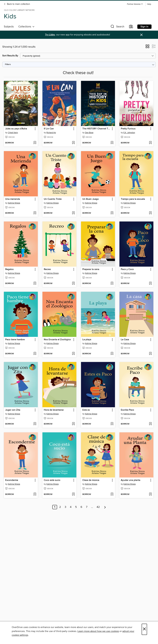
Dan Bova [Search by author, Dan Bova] (89, 133)
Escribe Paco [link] (127, 410)
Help (149, 4)
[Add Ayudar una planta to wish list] (150, 494)
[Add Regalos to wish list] (35, 284)
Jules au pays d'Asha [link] (16, 129)
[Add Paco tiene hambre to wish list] (35, 354)
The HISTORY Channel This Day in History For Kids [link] (97, 129)
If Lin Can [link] (49, 129)
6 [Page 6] (81, 507)
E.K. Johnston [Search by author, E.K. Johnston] (129, 133)
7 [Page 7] (87, 507)
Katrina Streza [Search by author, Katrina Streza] (14, 203)
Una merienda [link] (13, 199)
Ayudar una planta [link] (131, 480)
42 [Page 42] (98, 507)
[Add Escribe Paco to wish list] (150, 424)
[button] (135, 4)
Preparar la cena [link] (91, 269)
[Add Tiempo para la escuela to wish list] (150, 213)
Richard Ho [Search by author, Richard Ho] (51, 133)
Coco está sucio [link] (52, 480)
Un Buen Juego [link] (91, 199)
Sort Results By (10, 56)
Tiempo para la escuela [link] (133, 199)
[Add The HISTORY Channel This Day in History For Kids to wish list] (112, 143)
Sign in (144, 27)
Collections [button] (26, 27)
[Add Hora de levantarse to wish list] (73, 424)
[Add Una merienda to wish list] (35, 213)
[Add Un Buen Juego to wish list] (112, 213)
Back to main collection (17, 4)
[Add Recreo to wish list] (73, 284)
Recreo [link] (47, 269)
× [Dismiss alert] (141, 35)
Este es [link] (86, 410)
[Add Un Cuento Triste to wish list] (73, 213)
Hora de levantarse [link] (54, 410)
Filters (8, 64)
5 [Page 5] (76, 507)
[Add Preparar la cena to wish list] (112, 284)
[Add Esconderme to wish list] (35, 494)
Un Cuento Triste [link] (53, 199)
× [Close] (144, 629)
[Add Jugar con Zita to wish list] (35, 424)
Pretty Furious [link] (128, 129)
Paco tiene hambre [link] (15, 340)
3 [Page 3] (65, 507)
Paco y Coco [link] (127, 269)
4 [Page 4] (71, 507)
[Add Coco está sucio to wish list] (73, 494)
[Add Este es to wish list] (112, 424)
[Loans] (131, 27)
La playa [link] (87, 340)
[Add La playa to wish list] (112, 354)
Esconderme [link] (12, 480)
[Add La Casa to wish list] (150, 354)
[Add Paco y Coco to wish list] (150, 284)
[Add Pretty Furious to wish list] (150, 143)
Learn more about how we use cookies (98, 631)
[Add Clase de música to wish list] (112, 494)
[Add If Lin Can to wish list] (73, 143)
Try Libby (50, 35)
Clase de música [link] (91, 480)
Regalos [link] (9, 269)
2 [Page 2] (60, 507)
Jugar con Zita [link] (13, 410)
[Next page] (105, 507)
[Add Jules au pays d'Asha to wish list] (35, 143)
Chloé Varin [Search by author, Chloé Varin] (13, 133)
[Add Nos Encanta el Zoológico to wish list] (73, 354)
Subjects (9, 27)
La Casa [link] (125, 340)
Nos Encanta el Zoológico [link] (57, 340)
